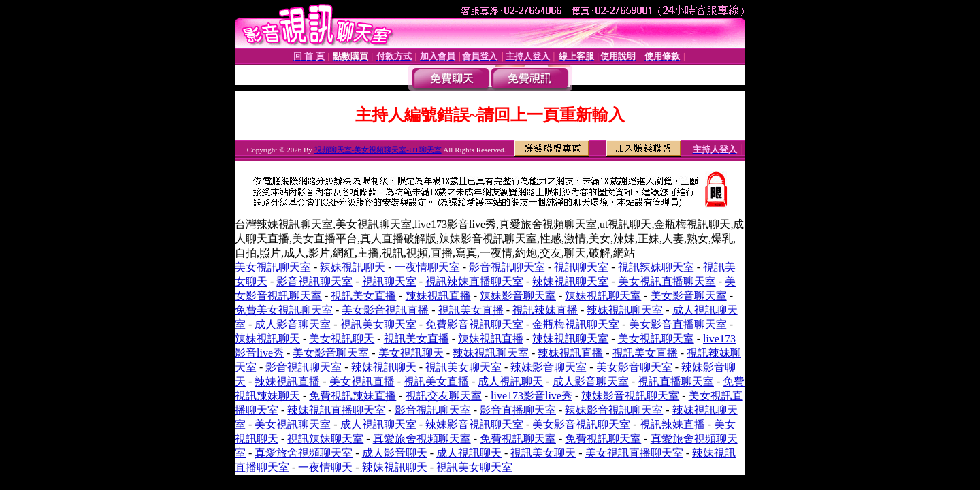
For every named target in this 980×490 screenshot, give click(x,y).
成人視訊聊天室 (378, 424)
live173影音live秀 (532, 396)
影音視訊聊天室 (507, 267)
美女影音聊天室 (689, 296)
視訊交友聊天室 (444, 396)
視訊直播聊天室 (676, 381)
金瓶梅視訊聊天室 (576, 324)
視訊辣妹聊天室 (656, 267)
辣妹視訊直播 (438, 296)
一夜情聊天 (325, 467)
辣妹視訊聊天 (353, 267)
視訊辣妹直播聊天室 (474, 281)
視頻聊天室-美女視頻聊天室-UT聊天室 (378, 150)
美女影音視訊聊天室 (581, 424)
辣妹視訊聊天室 (570, 281)
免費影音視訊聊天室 (474, 324)
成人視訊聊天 (510, 381)
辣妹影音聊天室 (518, 296)
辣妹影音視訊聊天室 (630, 396)
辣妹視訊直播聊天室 (336, 410)
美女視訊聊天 (342, 339)
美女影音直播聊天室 (678, 324)
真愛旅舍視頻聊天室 (422, 439)
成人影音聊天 (395, 453)
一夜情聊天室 (427, 267)
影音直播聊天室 (518, 410)
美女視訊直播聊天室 (667, 281)
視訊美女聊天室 (378, 324)
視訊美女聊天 (543, 453)
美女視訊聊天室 (273, 267)
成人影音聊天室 (293, 324)
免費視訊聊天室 (518, 439)
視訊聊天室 (581, 267)
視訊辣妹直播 (545, 310)
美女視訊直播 (362, 381)
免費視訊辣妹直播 (353, 396)
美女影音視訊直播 (385, 310)
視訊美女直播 (363, 296)
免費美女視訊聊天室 (284, 310)
